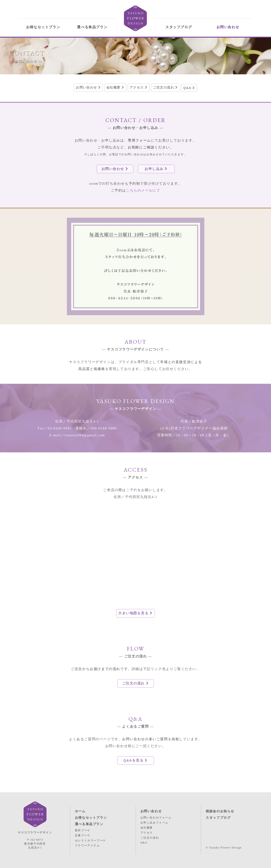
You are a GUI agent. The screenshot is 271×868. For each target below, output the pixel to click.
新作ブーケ (83, 830)
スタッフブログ (179, 27)
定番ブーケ (83, 835)
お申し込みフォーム (154, 823)
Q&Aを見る (136, 760)
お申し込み (156, 169)
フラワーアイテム (87, 846)
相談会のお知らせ (220, 811)
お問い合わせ (228, 27)
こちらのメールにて (143, 190)
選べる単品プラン (92, 27)
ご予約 (132, 490)
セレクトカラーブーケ (90, 840)
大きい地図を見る (135, 613)
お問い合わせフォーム (156, 818)
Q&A (189, 88)
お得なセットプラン (43, 27)
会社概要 (115, 87)
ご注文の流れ (166, 87)
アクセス (139, 87)
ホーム (80, 811)
